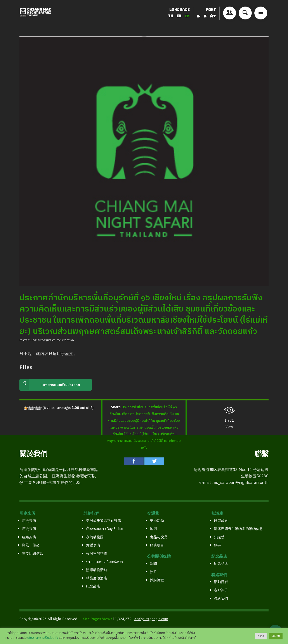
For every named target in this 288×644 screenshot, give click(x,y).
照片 (153, 572)
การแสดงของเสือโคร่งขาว (105, 562)
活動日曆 (221, 582)
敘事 (217, 545)
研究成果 (221, 521)
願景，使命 (31, 545)
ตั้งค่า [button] (261, 636)
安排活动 (157, 521)
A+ (213, 16)
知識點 (219, 537)
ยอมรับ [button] (276, 636)
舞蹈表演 (93, 545)
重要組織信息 (33, 554)
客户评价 (221, 590)
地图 (153, 529)
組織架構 (29, 537)
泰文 (69, 354)
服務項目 (157, 545)
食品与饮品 (159, 537)
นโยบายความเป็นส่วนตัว (43, 638)
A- (199, 16)
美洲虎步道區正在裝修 (104, 521)
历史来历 (29, 521)
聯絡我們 (221, 599)
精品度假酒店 (97, 578)
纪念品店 (93, 586)
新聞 (153, 564)
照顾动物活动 (97, 570)
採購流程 (157, 580)
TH (171, 16)
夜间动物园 (95, 537)
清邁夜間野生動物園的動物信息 (238, 529)
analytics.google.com (151, 619)
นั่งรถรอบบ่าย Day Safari (105, 529)
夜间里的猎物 (97, 554)
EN (179, 16)
